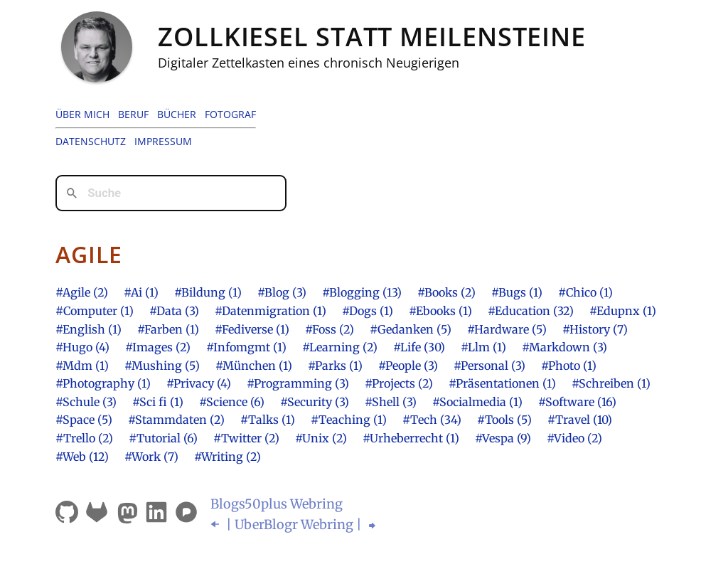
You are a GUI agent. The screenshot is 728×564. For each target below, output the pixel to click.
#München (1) (254, 366)
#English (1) (89, 329)
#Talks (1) (268, 420)
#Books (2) (446, 292)
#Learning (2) (340, 347)
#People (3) (408, 366)
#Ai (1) (141, 292)
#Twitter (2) (246, 438)
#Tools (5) (504, 420)
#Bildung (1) (208, 292)
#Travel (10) (580, 420)
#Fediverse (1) (252, 329)
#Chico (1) (585, 292)
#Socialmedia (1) (477, 402)
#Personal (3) (489, 366)
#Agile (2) (82, 292)
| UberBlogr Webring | (294, 525)
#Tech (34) (432, 420)
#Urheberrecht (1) (411, 438)
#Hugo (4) (82, 347)
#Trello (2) (84, 438)
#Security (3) (315, 402)
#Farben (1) (168, 329)
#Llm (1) (483, 347)
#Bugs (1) (517, 292)
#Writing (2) (227, 457)
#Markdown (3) (564, 347)
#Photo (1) (569, 366)
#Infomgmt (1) (246, 347)
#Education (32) (531, 311)
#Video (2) (574, 438)
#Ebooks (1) (440, 311)
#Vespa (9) (503, 438)
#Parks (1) (335, 366)
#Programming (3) (298, 383)
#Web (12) (82, 457)
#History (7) (595, 329)
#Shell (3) (391, 402)
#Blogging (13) (362, 292)
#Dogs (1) (368, 311)
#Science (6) (232, 402)
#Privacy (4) (199, 383)
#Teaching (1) (349, 420)
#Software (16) (577, 402)
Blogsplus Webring (277, 504)
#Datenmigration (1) (271, 311)
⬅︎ (216, 525)
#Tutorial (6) (163, 438)
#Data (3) (174, 311)
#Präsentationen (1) (502, 383)
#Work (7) (151, 457)
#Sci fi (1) (158, 402)
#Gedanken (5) (411, 329)
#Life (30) (419, 347)
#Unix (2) (321, 438)
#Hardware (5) (507, 329)
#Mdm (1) (82, 366)
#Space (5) (84, 420)
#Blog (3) (282, 292)
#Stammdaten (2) (176, 420)
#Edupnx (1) (623, 311)
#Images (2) (158, 347)
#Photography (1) (103, 383)
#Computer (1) (95, 311)
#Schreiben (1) (611, 383)
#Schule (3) (86, 402)
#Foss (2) (330, 329)
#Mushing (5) (162, 366)
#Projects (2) (399, 383)
